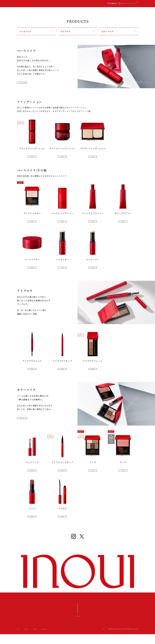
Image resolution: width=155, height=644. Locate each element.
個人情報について (69, 639)
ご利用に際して (35, 639)
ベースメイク (25, 31)
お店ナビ (20, 639)
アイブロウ (65, 31)
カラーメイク (108, 31)
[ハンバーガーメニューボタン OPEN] (136, 3)
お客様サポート (51, 639)
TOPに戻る (77, 625)
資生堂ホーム (102, 639)
